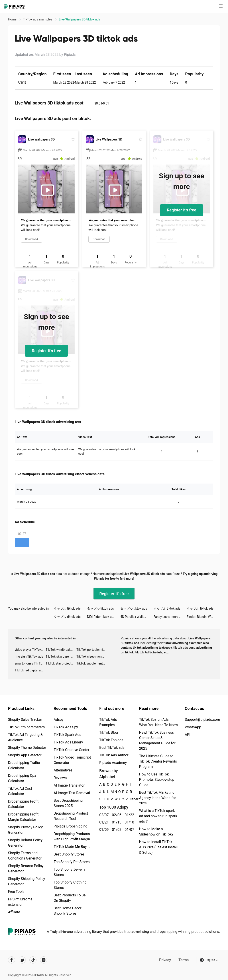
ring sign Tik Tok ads (29, 657)
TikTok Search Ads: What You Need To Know (159, 722)
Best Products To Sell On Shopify (70, 898)
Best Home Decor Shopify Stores (68, 911)
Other (130, 799)
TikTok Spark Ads (67, 735)
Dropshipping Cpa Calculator (22, 778)
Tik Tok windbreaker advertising (61, 650)
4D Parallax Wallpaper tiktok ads (137, 617)
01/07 (129, 830)
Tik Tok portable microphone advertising (92, 650)
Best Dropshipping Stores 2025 (68, 803)
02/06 (116, 815)
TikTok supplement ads (92, 663)
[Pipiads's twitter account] (22, 960)
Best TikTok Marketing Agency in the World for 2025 (158, 798)
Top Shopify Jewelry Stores (70, 872)
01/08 (116, 830)
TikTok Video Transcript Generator (72, 760)
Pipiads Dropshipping (70, 826)
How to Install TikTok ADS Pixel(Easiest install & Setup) (158, 847)
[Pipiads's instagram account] (44, 960)
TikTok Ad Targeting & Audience (25, 737)
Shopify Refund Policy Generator (25, 843)
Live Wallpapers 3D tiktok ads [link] (79, 19)
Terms (183, 960)
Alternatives (63, 770)
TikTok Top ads (111, 740)
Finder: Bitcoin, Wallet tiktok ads (203, 617)
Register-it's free (182, 210)
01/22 (129, 815)
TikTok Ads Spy (66, 727)
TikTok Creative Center (72, 750)
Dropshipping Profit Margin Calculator (23, 817)
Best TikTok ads (112, 748)
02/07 (103, 815)
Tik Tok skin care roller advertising (61, 657)
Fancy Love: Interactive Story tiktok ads (170, 617)
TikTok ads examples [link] (38, 19)
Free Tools (16, 892)
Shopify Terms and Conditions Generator (25, 856)
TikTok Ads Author (114, 755)
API (188, 735)
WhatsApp (193, 727)
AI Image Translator (69, 785)
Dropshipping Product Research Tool (71, 816)
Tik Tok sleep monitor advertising (92, 657)
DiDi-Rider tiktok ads (101, 617)
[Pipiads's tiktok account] (33, 960)
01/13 (116, 822)
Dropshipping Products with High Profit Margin (72, 836)
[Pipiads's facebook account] (12, 960)
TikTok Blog (109, 732)
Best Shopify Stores (69, 854)
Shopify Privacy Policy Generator (25, 830)
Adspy (59, 720)
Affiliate (14, 912)
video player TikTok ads (30, 650)
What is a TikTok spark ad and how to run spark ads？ (158, 816)
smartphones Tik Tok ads (30, 663)
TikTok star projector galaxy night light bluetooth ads (61, 663)
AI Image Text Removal (72, 793)
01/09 (103, 830)
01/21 (103, 822)
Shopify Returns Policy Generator (26, 869)
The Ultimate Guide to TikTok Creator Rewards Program (158, 761)
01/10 (129, 822)
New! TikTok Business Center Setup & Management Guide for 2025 (157, 740)
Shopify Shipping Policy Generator (26, 881)
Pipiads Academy (113, 763)
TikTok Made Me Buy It (72, 847)
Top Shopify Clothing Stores (70, 885)
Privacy (165, 960)
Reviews (60, 778)
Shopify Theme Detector (27, 748)
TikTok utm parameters (26, 727)
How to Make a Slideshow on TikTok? (156, 832)
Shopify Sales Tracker (25, 720)
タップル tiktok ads (67, 608)
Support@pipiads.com (202, 720)
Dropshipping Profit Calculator (23, 804)
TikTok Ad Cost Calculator (20, 791)
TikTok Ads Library (68, 742)
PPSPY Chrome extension (20, 902)
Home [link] (13, 19)
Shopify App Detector (25, 755)
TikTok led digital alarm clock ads (30, 670)
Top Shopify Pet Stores (72, 862)
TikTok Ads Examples (108, 722)
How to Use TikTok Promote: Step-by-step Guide (157, 780)
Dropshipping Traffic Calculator (24, 765)
